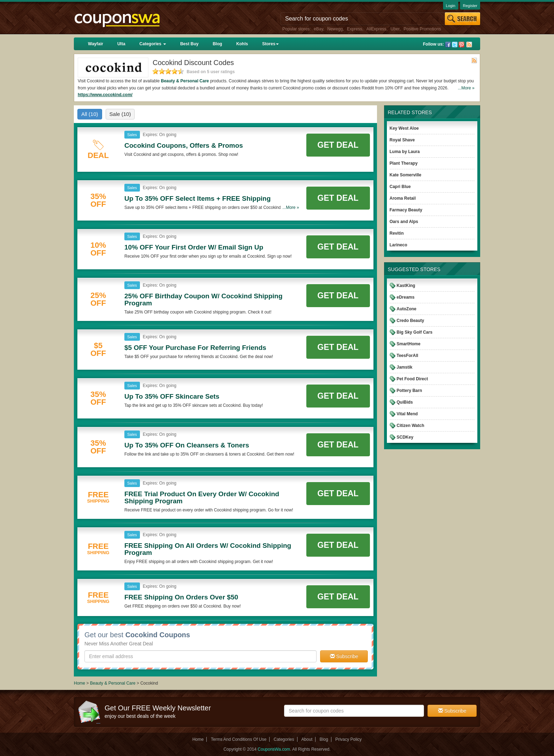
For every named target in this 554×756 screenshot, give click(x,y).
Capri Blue (400, 187)
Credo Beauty (411, 321)
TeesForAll (408, 356)
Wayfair (96, 44)
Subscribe (344, 656)
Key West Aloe (404, 128)
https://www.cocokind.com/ (105, 95)
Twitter (455, 45)
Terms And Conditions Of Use (239, 739)
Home (79, 683)
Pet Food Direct (412, 379)
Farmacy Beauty (406, 210)
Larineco (399, 245)
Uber (395, 29)
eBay (318, 29)
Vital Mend (407, 414)
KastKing (406, 286)
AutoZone (407, 309)
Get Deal (338, 145)
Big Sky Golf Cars (415, 332)
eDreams (406, 297)
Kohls (242, 44)
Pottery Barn (409, 391)
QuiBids (405, 402)
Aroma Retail (403, 198)
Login (451, 6)
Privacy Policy (349, 739)
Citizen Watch (411, 426)
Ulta (121, 44)
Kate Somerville (406, 175)
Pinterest (461, 45)
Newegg (335, 29)
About (307, 739)
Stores (270, 44)
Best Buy (189, 44)
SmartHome (409, 344)
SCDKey (405, 437)
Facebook (448, 45)
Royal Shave (402, 140)
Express (355, 29)
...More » (466, 88)
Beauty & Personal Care (185, 81)
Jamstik (405, 367)
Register (470, 6)
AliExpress (376, 29)
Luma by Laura (405, 152)
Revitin (397, 233)
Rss (469, 45)
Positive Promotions (422, 29)
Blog (217, 44)
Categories (153, 44)
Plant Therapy (404, 163)
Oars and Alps (404, 222)
